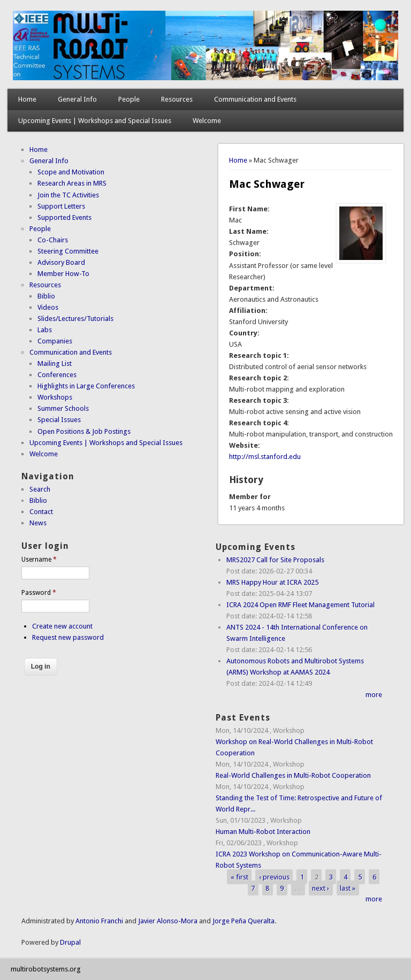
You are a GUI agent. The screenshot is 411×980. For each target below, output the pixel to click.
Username (39, 560)
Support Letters (61, 206)
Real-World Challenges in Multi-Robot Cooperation (293, 775)
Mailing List (55, 363)
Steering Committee (68, 251)
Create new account (62, 626)
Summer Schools (63, 408)
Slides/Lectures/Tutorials (75, 319)
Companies (55, 341)
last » (348, 888)
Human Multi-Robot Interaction (263, 832)
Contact (41, 512)
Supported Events (64, 217)
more (374, 695)
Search (40, 489)
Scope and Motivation (71, 172)
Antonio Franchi (99, 921)
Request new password (68, 637)
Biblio (46, 296)
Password (39, 593)
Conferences (57, 375)
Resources (177, 99)
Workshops (55, 397)
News (38, 523)
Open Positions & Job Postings (84, 431)
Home (27, 99)
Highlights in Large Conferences (86, 386)
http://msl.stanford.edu (265, 457)
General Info (77, 99)
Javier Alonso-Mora (167, 921)
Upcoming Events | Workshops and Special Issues (95, 121)
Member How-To (63, 274)
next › (321, 888)
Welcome (207, 121)
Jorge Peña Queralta (243, 921)
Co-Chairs (53, 240)
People (129, 99)
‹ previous (274, 876)
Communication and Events (255, 99)
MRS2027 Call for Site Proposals (275, 560)
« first (239, 876)
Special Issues (59, 420)
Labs (45, 330)
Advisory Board (61, 262)
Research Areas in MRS (72, 183)
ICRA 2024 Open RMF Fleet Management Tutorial (300, 605)
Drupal (70, 942)
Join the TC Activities (68, 195)
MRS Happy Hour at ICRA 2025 (272, 582)
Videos (48, 307)
